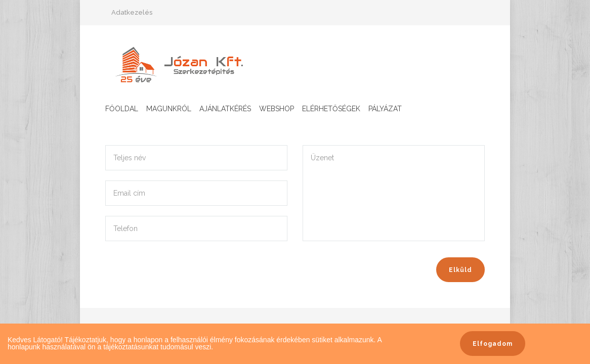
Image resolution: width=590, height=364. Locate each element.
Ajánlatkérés (225, 109)
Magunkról (169, 109)
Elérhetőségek (331, 109)
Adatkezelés (132, 12)
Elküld (460, 270)
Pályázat (385, 109)
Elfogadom (493, 344)
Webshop (277, 109)
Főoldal (122, 109)
